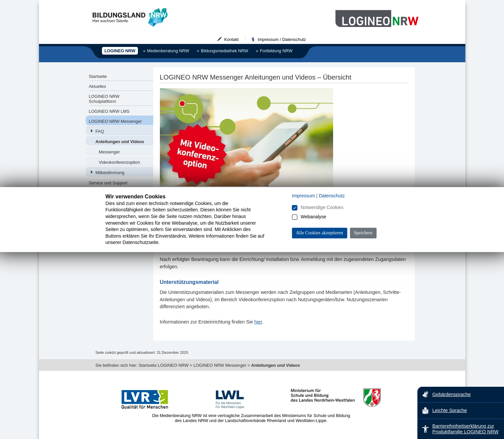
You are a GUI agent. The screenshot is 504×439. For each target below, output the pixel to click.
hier (258, 322)
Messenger (109, 152)
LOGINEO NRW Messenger (115, 121)
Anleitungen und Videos (120, 142)
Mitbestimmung (110, 173)
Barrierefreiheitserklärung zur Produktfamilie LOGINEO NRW (460, 429)
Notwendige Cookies (322, 207)
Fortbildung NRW (274, 51)
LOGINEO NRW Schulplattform (104, 99)
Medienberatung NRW (166, 51)
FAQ (100, 131)
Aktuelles (98, 86)
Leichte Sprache (444, 411)
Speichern (363, 233)
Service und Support (108, 183)
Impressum (304, 196)
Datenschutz (332, 196)
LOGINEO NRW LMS (109, 111)
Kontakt (225, 39)
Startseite (98, 76)
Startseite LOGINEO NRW (164, 365)
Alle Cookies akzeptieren (320, 233)
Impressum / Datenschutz (275, 39)
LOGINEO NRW (120, 51)
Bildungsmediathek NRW (223, 51)
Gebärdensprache (446, 394)
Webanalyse (314, 217)
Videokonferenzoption (120, 162)
